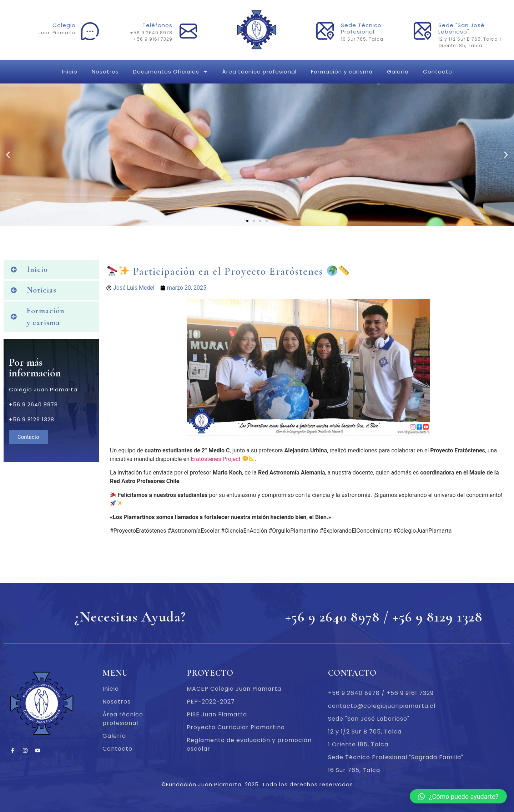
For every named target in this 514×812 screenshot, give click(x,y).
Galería (398, 72)
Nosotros (105, 72)
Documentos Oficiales (171, 72)
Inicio (70, 72)
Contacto (438, 72)
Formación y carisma (342, 72)
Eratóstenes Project (216, 459)
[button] (247, 221)
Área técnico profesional (259, 72)
